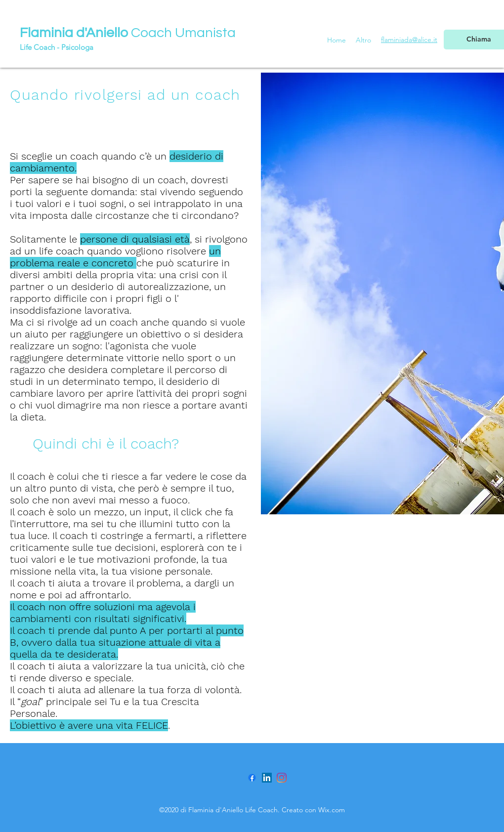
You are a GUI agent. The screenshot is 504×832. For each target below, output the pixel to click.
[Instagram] (282, 778)
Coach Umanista (128, 33)
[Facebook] (252, 778)
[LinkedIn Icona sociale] (267, 778)
